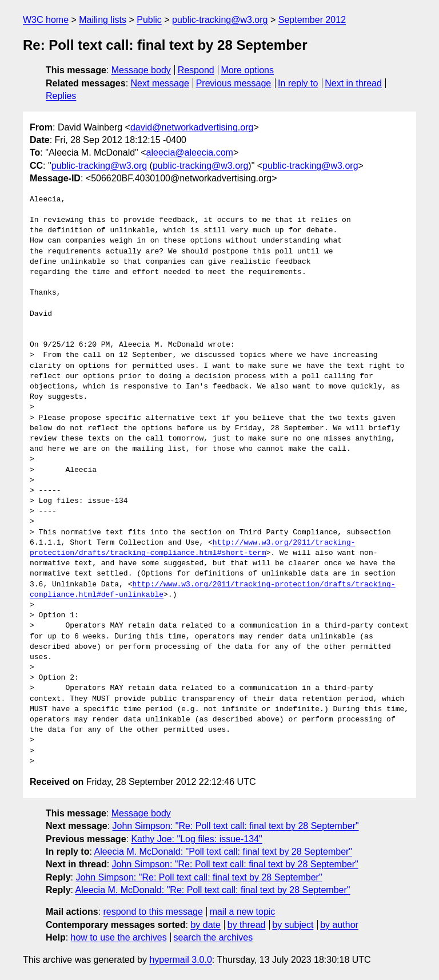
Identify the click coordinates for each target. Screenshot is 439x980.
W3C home (46, 20)
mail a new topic (243, 912)
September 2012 (312, 20)
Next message (160, 83)
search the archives (213, 937)
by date (205, 925)
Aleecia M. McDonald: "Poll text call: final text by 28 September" (223, 852)
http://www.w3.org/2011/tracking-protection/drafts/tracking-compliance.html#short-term (192, 548)
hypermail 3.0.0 (180, 960)
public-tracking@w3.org (220, 20)
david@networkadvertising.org (192, 127)
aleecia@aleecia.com (190, 152)
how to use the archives (119, 937)
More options (248, 70)
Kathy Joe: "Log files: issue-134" (196, 839)
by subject (293, 925)
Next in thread (353, 83)
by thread (247, 925)
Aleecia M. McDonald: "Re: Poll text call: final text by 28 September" (213, 890)
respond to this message (153, 912)
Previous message (234, 83)
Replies (61, 96)
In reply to (298, 83)
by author (339, 925)
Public (149, 20)
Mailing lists (103, 20)
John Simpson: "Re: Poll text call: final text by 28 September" (236, 826)
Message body (141, 70)
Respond (196, 70)
